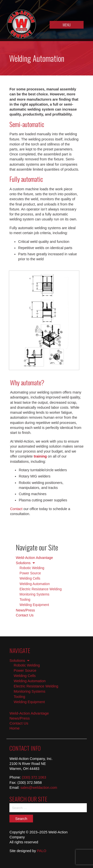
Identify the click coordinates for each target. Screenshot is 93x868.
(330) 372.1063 (34, 777)
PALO (42, 851)
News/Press (25, 610)
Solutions (23, 563)
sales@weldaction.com (39, 788)
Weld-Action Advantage (34, 558)
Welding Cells (30, 578)
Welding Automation (35, 584)
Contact (14, 509)
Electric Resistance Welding (41, 589)
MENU (67, 25)
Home (15, 728)
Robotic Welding (32, 568)
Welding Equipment (34, 605)
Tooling (25, 600)
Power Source (30, 573)
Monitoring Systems (34, 594)
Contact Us (25, 615)
